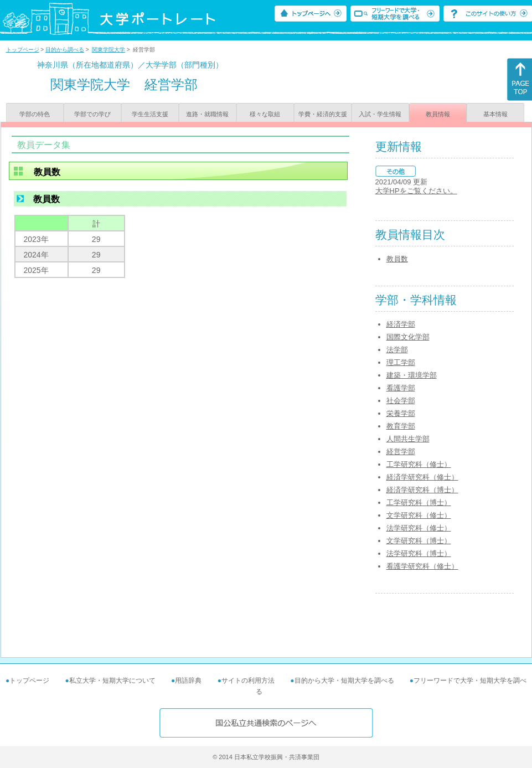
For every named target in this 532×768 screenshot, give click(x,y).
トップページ (23, 50)
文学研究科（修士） (419, 515)
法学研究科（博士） (419, 553)
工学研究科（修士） (419, 464)
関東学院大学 (109, 50)
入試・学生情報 (380, 114)
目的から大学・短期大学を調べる (344, 681)
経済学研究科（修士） (422, 477)
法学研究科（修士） (419, 528)
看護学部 (401, 388)
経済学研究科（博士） (422, 490)
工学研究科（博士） (419, 502)
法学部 (397, 350)
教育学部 (401, 426)
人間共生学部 (408, 439)
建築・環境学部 (412, 375)
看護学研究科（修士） (422, 566)
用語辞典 (188, 681)
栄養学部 (401, 413)
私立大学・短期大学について (112, 681)
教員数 (397, 259)
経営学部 (401, 452)
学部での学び (92, 114)
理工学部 (401, 362)
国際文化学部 (408, 337)
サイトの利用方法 (248, 681)
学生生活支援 (150, 114)
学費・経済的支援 (323, 114)
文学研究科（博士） (419, 541)
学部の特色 (35, 114)
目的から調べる (65, 50)
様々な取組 (265, 114)
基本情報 (495, 114)
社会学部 (401, 401)
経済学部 (401, 324)
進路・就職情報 (207, 114)
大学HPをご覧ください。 (416, 191)
